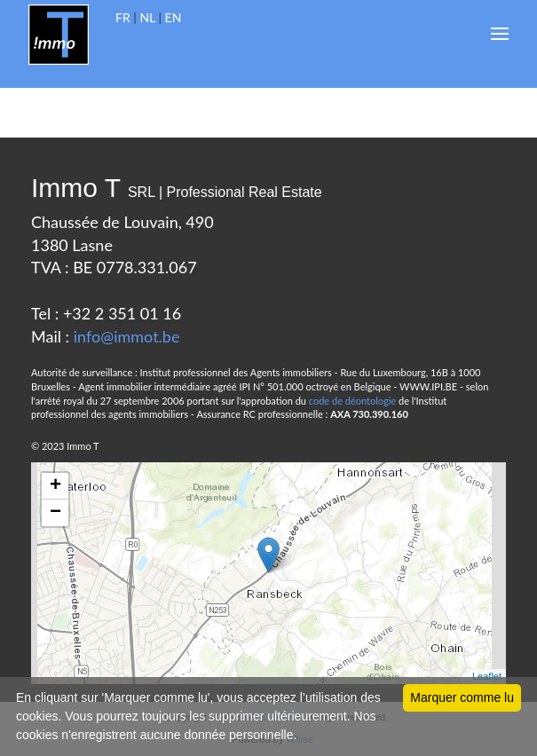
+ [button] (55, 486)
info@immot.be (127, 336)
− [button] (55, 513)
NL (147, 17)
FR (123, 17)
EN (174, 17)
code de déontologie (352, 401)
